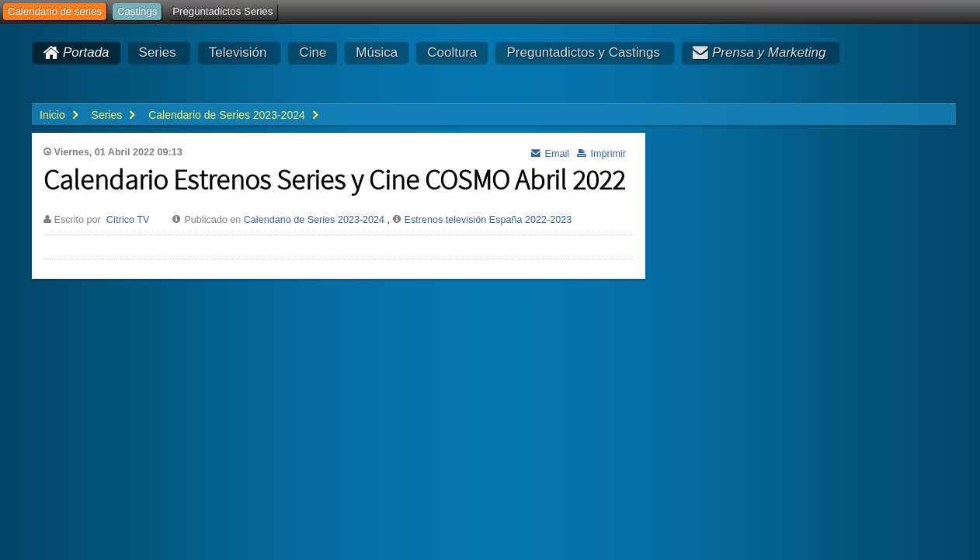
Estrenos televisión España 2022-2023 (488, 220)
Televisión (238, 52)
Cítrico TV (128, 220)
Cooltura (452, 52)
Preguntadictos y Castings (583, 52)
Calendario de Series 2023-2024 (314, 220)
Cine (313, 52)
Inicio (52, 115)
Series (158, 52)
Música (377, 52)
